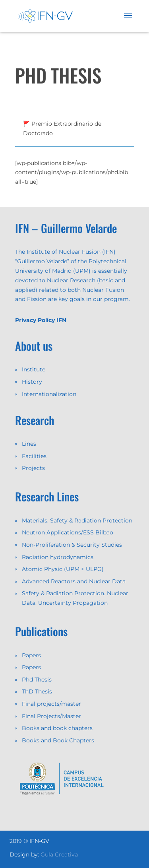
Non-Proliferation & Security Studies (72, 545)
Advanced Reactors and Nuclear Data (74, 581)
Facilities (34, 456)
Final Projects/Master (51, 716)
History (32, 382)
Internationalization (49, 394)
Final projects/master (51, 704)
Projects (33, 468)
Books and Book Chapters (58, 740)
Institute (34, 369)
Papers (31, 655)
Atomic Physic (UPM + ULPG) (63, 569)
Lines (29, 444)
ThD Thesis (37, 691)
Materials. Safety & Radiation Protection (77, 520)
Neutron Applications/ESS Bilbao (68, 532)
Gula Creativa (59, 854)
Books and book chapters (57, 728)
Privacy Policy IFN (41, 320)
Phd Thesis (37, 680)
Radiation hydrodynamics (58, 557)
